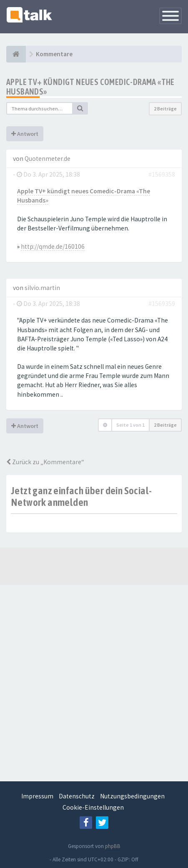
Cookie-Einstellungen (93, 807)
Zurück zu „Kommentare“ (45, 462)
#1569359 (162, 304)
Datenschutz (77, 796)
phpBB (113, 846)
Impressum (37, 796)
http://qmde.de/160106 (53, 246)
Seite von (130, 425)
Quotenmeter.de (48, 159)
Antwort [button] (25, 134)
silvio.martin (42, 288)
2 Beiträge (165, 109)
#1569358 (162, 174)
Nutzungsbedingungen (132, 796)
